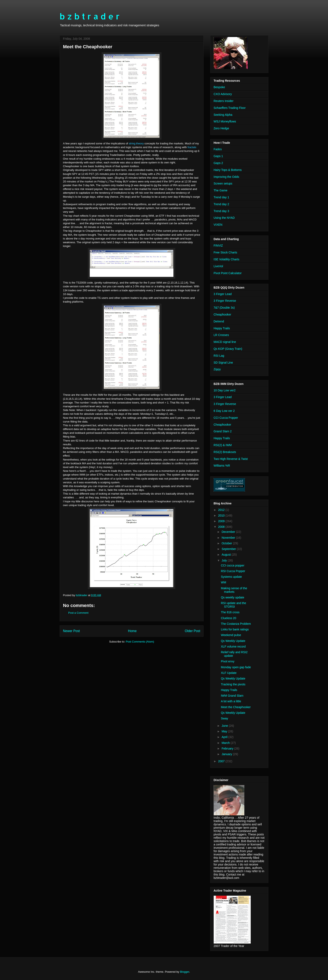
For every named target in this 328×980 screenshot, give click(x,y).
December (229, 532)
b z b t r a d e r (90, 16)
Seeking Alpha (223, 115)
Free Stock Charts (225, 252)
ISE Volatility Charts (226, 259)
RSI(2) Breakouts (225, 452)
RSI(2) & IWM (223, 445)
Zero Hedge (221, 128)
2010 (222, 515)
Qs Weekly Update (233, 641)
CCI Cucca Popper (226, 418)
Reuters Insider (224, 101)
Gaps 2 (218, 163)
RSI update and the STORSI (234, 605)
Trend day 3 (221, 211)
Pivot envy (228, 661)
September (229, 549)
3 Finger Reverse (225, 301)
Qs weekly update (233, 597)
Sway (224, 718)
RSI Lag (219, 356)
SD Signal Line (223, 363)
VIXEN (218, 225)
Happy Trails (222, 328)
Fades (218, 149)
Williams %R (222, 466)
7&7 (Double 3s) (224, 308)
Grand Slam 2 (223, 431)
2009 (222, 521)
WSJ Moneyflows (225, 121)
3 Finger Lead (223, 294)
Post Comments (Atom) (140, 642)
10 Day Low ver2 (225, 390)
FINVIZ (218, 246)
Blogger (184, 972)
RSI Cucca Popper (233, 571)
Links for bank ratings (235, 629)
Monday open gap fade (236, 667)
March (226, 743)
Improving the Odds (226, 177)
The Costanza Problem (236, 624)
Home (132, 631)
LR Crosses (221, 335)
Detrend (219, 321)
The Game (220, 190)
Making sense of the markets (234, 590)
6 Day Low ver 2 (224, 411)
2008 (222, 527)
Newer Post (71, 631)
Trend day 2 (221, 204)
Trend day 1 (221, 197)
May (225, 731)
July (225, 560)
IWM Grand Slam (232, 696)
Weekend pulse (231, 635)
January (227, 754)
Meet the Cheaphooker (236, 707)
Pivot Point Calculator (228, 273)
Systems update (231, 577)
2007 (222, 761)
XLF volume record (233, 647)
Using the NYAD (224, 218)
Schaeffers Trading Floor (230, 108)
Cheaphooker (222, 314)
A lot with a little (231, 701)
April (225, 737)
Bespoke (219, 87)
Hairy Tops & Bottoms (228, 170)
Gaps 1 (218, 156)
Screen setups (223, 183)
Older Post (192, 631)
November (229, 538)
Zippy (217, 369)
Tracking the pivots (233, 684)
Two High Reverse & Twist (231, 459)
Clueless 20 (229, 618)
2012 (222, 510)
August (226, 555)
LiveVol (218, 266)
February (228, 748)
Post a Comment (78, 613)
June (225, 726)
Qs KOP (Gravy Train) (228, 349)
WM (224, 582)
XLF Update (229, 673)
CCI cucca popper (233, 565)
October (227, 543)
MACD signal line (225, 342)
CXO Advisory (223, 94)
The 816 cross (230, 612)
